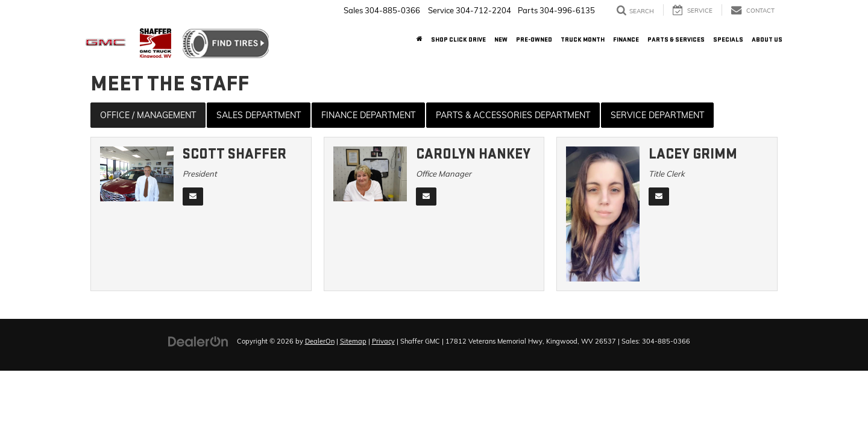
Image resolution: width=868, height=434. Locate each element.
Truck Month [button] (583, 39)
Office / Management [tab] (148, 115)
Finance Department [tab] (368, 115)
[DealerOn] (198, 341)
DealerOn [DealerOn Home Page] (320, 341)
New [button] (501, 39)
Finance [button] (626, 39)
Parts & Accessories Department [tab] (513, 115)
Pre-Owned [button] (534, 39)
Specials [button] (728, 39)
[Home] (420, 40)
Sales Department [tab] (259, 115)
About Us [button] (767, 39)
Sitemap (353, 341)
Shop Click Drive (458, 39)
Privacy (383, 341)
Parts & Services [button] (676, 39)
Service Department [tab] (657, 115)
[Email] (193, 197)
